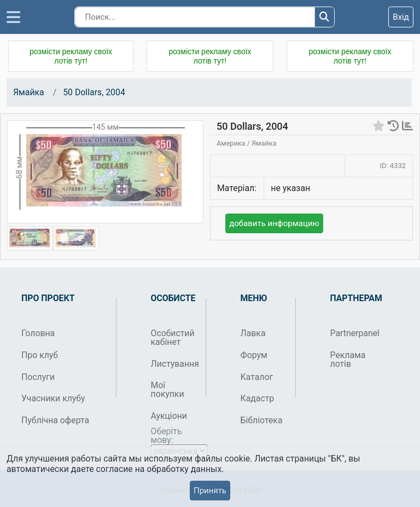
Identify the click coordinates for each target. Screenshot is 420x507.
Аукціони (169, 416)
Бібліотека (262, 420)
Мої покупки (168, 390)
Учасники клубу (53, 398)
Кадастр (258, 398)
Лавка (253, 333)
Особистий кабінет (173, 338)
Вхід (401, 17)
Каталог (257, 377)
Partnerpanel (354, 333)
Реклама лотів (348, 359)
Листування (174, 364)
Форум (254, 355)
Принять (210, 491)
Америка (232, 143)
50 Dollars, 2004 (94, 92)
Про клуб (40, 355)
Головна (38, 333)
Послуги (38, 377)
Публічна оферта (55, 420)
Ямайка (29, 92)
